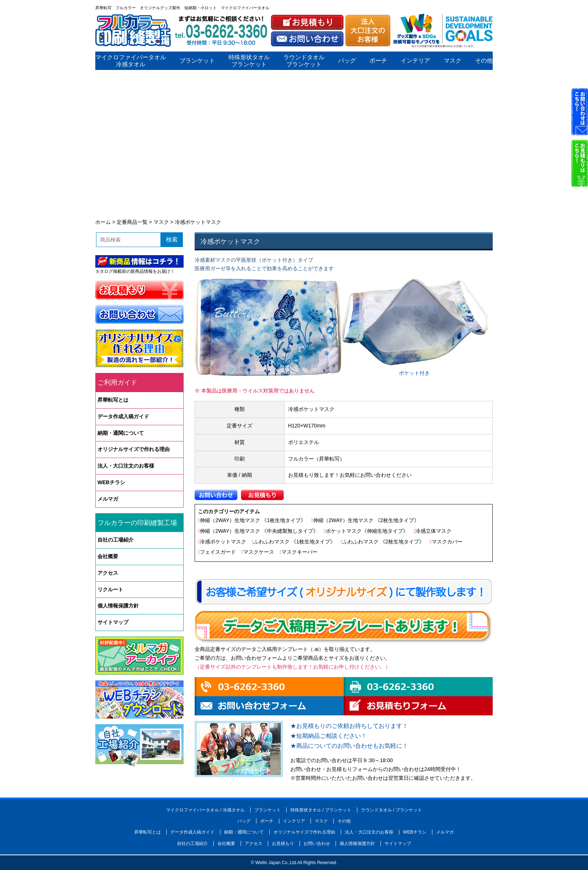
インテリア (415, 61)
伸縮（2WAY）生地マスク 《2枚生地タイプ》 (366, 520)
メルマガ (108, 499)
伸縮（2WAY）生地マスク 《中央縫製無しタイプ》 (259, 531)
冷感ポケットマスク (223, 542)
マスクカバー (447, 542)
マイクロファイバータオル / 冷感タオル (205, 810)
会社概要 (108, 556)
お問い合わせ (317, 843)
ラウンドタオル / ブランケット (392, 810)
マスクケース (259, 552)
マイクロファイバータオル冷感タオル (131, 61)
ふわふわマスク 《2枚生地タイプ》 (383, 542)
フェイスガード (218, 552)
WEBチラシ (111, 482)
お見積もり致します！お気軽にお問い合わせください (350, 475)
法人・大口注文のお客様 (126, 466)
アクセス (108, 573)
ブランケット (197, 61)
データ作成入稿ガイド (123, 416)
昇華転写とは (113, 400)
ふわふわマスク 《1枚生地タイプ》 (294, 542)
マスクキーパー (300, 552)
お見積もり (283, 843)
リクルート (110, 589)
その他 (484, 61)
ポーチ (378, 61)
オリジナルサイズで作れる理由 (134, 449)
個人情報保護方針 (118, 606)
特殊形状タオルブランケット (249, 61)
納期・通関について (121, 433)
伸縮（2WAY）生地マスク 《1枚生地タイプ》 (253, 520)
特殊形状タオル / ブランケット (321, 810)
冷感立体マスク (433, 531)
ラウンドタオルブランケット (304, 61)
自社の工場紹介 (116, 540)
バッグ (347, 61)
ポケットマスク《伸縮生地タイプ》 (367, 531)
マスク (453, 61)
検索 (172, 239)
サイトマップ (113, 622)
